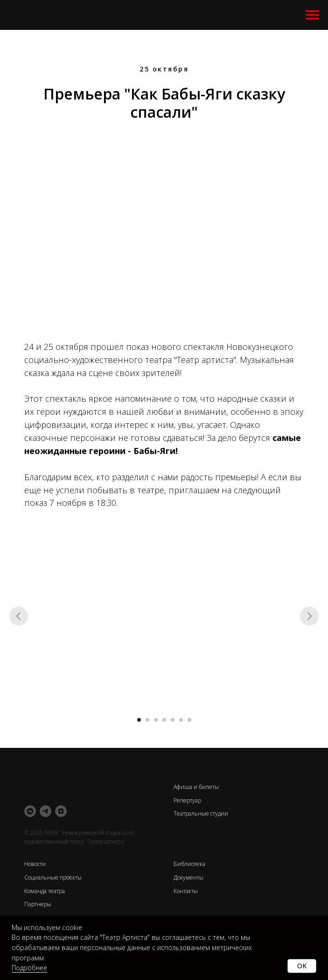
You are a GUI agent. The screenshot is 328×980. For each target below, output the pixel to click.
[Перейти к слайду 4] (164, 720)
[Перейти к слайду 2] (147, 720)
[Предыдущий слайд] (19, 616)
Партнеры (38, 904)
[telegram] (45, 811)
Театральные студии (201, 813)
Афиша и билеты (196, 787)
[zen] (61, 811)
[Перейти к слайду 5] (173, 720)
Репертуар (187, 800)
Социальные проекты (53, 877)
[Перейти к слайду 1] (139, 720)
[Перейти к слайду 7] (189, 720)
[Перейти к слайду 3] (156, 720)
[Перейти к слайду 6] (181, 720)
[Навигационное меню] (312, 15)
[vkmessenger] (30, 811)
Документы (188, 877)
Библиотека (189, 864)
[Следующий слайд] (309, 616)
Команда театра (45, 891)
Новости (35, 864)
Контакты (186, 891)
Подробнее (29, 968)
